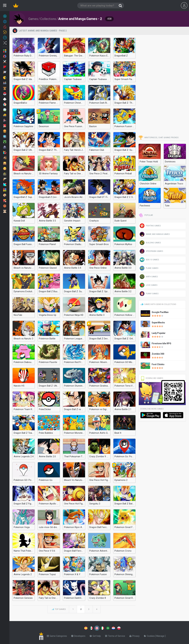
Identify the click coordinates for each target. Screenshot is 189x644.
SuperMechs (158, 323)
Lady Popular (159, 333)
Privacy (135, 635)
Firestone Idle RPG (161, 343)
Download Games (152, 378)
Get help (95, 635)
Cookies (150, 635)
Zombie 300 (158, 354)
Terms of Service (115, 635)
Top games (58, 609)
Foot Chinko (158, 364)
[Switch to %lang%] (68, 628)
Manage (161, 635)
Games (33, 19)
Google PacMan (160, 312)
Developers (78, 635)
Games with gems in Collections (158, 304)
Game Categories (57, 635)
